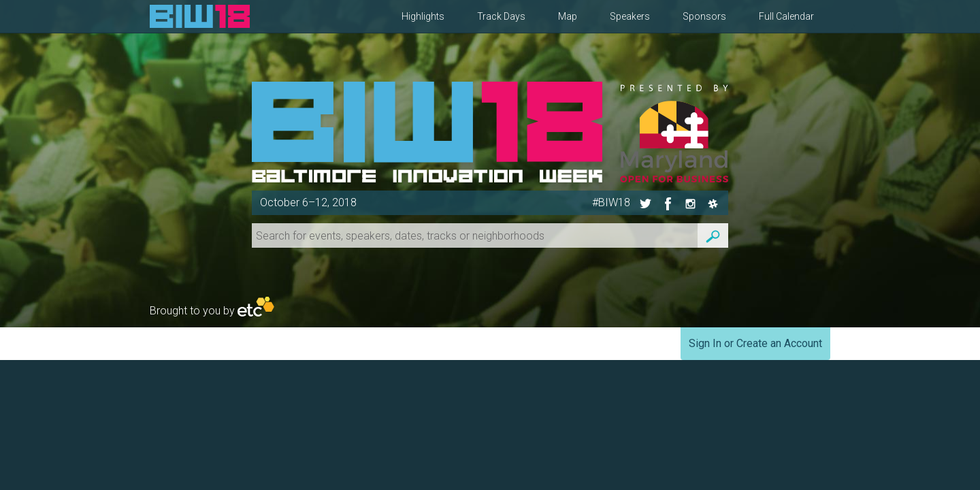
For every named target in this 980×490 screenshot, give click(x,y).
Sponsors (704, 16)
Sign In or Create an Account (755, 343)
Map (568, 16)
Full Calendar (786, 16)
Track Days (501, 16)
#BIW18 (611, 202)
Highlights (423, 16)
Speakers (630, 16)
